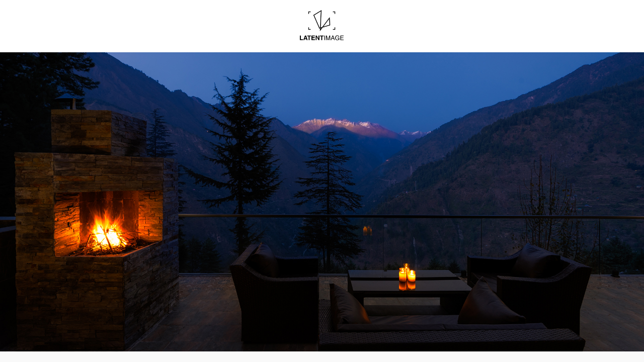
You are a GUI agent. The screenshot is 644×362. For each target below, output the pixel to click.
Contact (426, 33)
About (378, 33)
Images (223, 33)
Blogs (273, 33)
